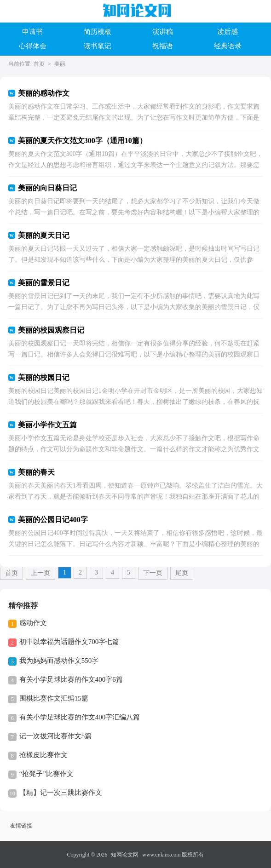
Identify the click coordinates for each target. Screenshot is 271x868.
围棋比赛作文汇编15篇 (54, 698)
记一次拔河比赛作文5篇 (56, 736)
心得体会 (33, 46)
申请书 (32, 32)
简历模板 (98, 32)
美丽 (60, 64)
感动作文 (33, 623)
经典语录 (228, 46)
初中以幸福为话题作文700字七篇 (69, 642)
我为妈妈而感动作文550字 (59, 661)
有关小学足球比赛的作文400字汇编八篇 (80, 717)
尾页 (182, 573)
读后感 (228, 32)
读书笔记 (98, 46)
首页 (39, 64)
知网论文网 (125, 855)
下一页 (153, 573)
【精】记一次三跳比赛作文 (61, 793)
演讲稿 (163, 32)
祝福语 (163, 46)
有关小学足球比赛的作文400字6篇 (71, 679)
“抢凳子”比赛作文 (46, 774)
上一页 (40, 573)
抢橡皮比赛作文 (43, 755)
